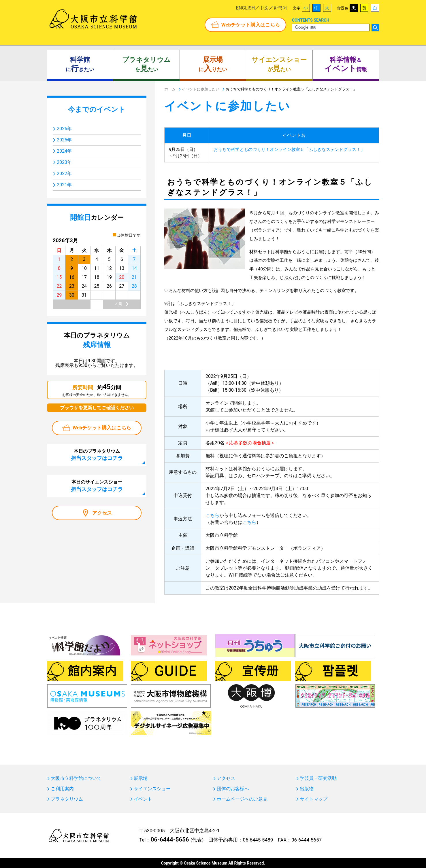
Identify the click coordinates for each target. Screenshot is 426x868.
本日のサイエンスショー (97, 486)
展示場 (141, 778)
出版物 (307, 789)
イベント (143, 799)
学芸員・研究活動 (318, 778)
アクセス (102, 513)
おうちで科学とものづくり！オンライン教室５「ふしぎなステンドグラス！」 (289, 149)
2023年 (64, 162)
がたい (279, 65)
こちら (212, 515)
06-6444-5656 (170, 839)
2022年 (64, 174)
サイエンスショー (152, 789)
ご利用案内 (62, 789)
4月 (119, 304)
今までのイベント (97, 109)
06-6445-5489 (258, 840)
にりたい (213, 65)
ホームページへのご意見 (242, 799)
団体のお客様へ (233, 789)
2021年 (64, 185)
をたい (146, 65)
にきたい (80, 65)
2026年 (64, 129)
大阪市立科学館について (76, 778)
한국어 (280, 8)
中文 (264, 8)
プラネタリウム (67, 799)
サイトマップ (314, 799)
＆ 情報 (346, 65)
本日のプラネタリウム (97, 455)
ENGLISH (245, 8)
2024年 (64, 151)
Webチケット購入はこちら (251, 25)
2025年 (64, 140)
